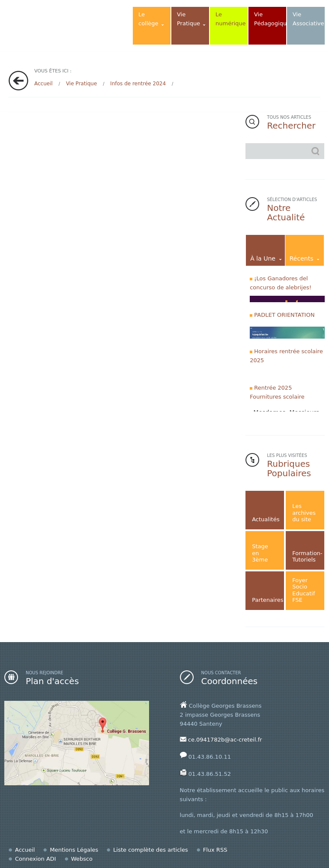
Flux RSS (215, 850)
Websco (82, 859)
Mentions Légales (74, 850)
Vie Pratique (81, 84)
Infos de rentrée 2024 (138, 84)
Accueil (43, 84)
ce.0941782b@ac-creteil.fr (225, 740)
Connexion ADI (36, 859)
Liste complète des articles (150, 850)
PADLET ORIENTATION (284, 315)
